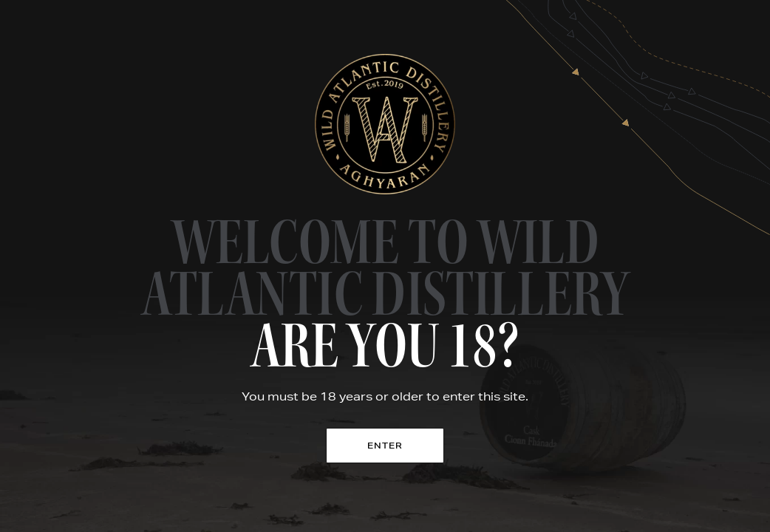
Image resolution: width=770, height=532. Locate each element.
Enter (385, 445)
